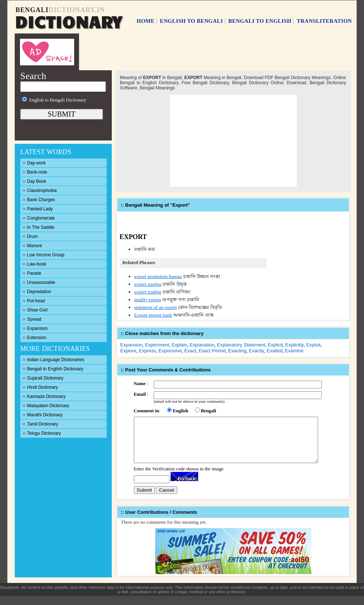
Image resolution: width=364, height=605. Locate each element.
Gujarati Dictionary (43, 378)
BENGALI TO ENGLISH (260, 21)
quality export (148, 300)
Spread (32, 319)
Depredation (37, 291)
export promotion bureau (158, 276)
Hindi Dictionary (40, 387)
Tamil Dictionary (40, 423)
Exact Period (212, 351)
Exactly (257, 351)
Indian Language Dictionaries (53, 359)
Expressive (170, 351)
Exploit (313, 345)
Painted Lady (38, 208)
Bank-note (35, 172)
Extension (34, 337)
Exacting (237, 351)
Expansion (35, 328)
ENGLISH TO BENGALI (192, 21)
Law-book (34, 264)
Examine (294, 351)
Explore (128, 351)
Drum (30, 236)
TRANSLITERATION (324, 21)
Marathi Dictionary (42, 414)
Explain (179, 345)
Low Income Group (43, 254)
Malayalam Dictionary (46, 405)
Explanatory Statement (241, 345)
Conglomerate (39, 218)
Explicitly (295, 345)
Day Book (34, 181)
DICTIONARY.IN (77, 10)
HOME (146, 21)
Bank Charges (39, 199)
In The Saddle (38, 227)
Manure (32, 245)
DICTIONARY (68, 21)
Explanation (202, 345)
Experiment (157, 345)
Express (148, 351)
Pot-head (34, 300)
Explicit (275, 345)
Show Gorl (35, 309)
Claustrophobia (40, 190)
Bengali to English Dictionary (53, 368)
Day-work (34, 162)
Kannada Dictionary (44, 396)
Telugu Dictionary (42, 433)
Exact (190, 351)
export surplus (148, 284)
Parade (32, 273)
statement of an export (156, 307)
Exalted (274, 351)
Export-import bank (153, 315)
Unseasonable (39, 282)
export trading (148, 292)
